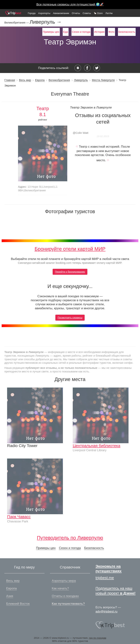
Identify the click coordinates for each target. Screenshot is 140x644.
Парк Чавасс (19, 517)
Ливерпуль (81, 80)
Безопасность (127, 32)
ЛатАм (109, 13)
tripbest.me (105, 578)
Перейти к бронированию (70, 272)
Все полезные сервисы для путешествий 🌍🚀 (70, 4)
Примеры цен (51, 32)
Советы (87, 13)
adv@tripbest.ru (106, 612)
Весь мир (25, 80)
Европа (40, 80)
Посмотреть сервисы (70, 318)
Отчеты (76, 13)
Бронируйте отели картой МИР (70, 249)
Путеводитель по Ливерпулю (70, 538)
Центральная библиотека (97, 446)
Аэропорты (44, 13)
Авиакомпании (61, 13)
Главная (10, 80)
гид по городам (98, 638)
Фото (111, 32)
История (99, 32)
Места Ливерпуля (103, 80)
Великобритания (59, 80)
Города (32, 13)
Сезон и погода (81, 32)
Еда (66, 32)
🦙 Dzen (98, 13)
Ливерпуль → (46, 22)
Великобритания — (17, 22)
